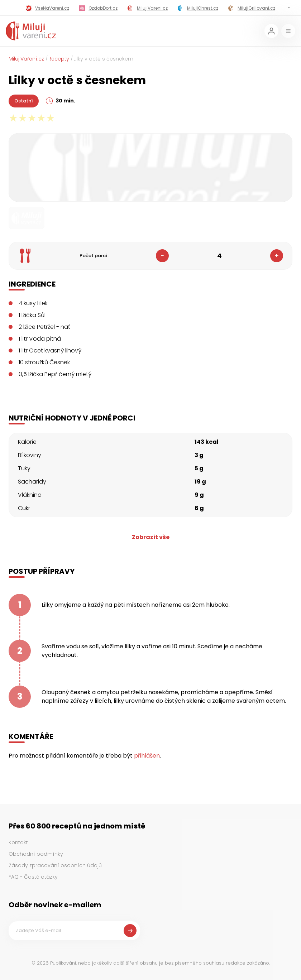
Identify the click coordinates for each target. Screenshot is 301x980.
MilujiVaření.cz (26, 59)
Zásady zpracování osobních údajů (55, 865)
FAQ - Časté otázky (33, 877)
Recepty (59, 59)
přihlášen (147, 756)
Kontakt (18, 842)
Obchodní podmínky (36, 854)
